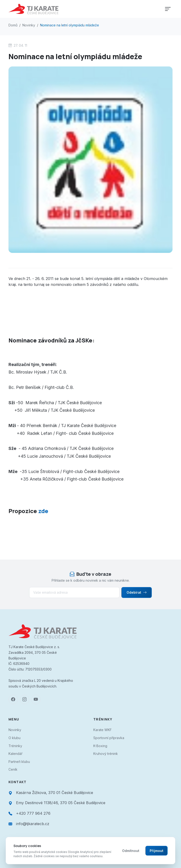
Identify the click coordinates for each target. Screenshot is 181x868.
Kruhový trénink (106, 754)
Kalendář (15, 754)
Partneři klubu (19, 762)
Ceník (13, 769)
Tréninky (15, 746)
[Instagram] (25, 699)
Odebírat (137, 592)
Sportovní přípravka (109, 738)
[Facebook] (13, 699)
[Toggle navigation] (168, 9)
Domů (13, 25)
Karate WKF (103, 730)
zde (43, 511)
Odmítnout (131, 851)
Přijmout (156, 851)
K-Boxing (100, 746)
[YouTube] (36, 699)
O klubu (14, 738)
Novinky (29, 25)
